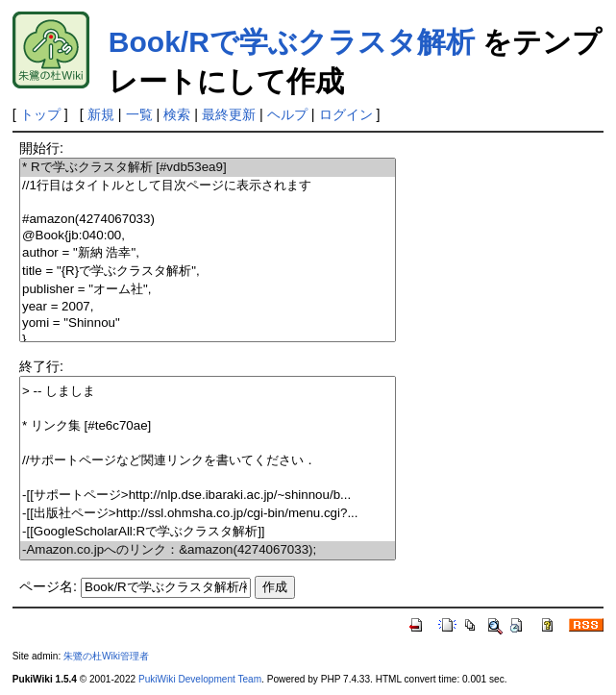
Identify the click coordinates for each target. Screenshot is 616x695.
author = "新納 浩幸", (208, 253)
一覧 (139, 114)
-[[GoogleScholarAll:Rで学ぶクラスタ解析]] (208, 532)
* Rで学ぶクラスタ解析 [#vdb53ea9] (208, 168)
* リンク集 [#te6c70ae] (208, 426)
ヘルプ (287, 114)
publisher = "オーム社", (208, 290)
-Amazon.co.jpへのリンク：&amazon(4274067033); (208, 550)
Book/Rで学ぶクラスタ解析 (292, 42)
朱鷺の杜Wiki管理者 (106, 656)
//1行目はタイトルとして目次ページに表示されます (208, 186)
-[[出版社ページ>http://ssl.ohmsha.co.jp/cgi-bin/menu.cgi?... (208, 514)
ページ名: (48, 586)
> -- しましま (208, 392)
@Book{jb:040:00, (208, 236)
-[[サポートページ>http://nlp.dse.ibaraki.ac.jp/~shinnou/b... (208, 496)
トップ (40, 114)
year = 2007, (208, 307)
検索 (177, 114)
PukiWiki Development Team (200, 679)
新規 (101, 114)
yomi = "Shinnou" (208, 323)
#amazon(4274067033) (208, 220)
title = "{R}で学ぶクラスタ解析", (208, 272)
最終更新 (229, 114)
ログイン (346, 114)
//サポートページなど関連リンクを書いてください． (208, 461)
